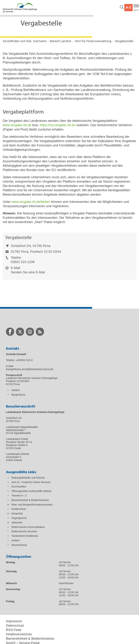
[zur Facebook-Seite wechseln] (10, 332)
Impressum (14, 621)
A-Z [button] (129, 7)
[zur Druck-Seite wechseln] (30, 332)
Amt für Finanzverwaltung (93, 41)
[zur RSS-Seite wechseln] (40, 332)
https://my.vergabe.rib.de (57, 125)
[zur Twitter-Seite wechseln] (20, 332)
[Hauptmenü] (136, 8)
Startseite (40, 41)
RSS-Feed (14, 630)
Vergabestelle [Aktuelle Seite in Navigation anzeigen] (124, 41)
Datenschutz (15, 626)
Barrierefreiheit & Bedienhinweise (30, 639)
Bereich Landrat (61, 41)
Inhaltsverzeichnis (19, 634)
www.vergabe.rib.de (17, 125)
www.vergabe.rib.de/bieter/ (31, 202)
